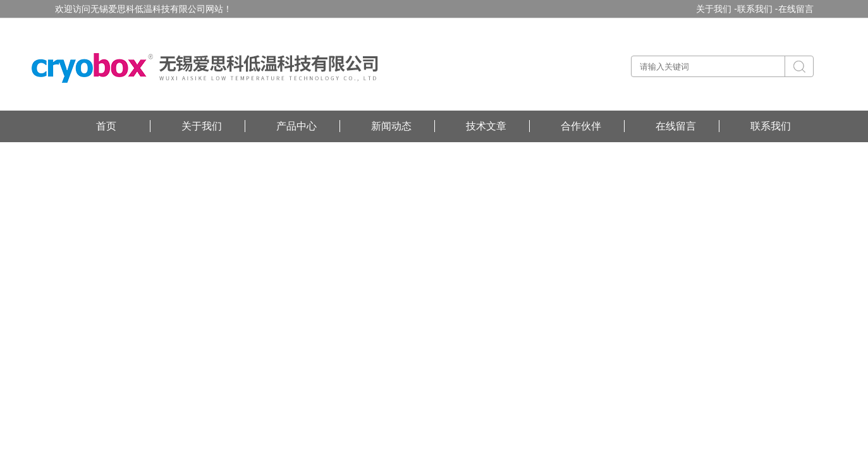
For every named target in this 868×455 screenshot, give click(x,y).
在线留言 (796, 9)
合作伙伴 (581, 126)
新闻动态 (391, 126)
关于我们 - (717, 9)
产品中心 (296, 126)
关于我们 (202, 126)
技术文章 (486, 126)
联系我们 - (758, 9)
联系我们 (771, 126)
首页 (106, 126)
